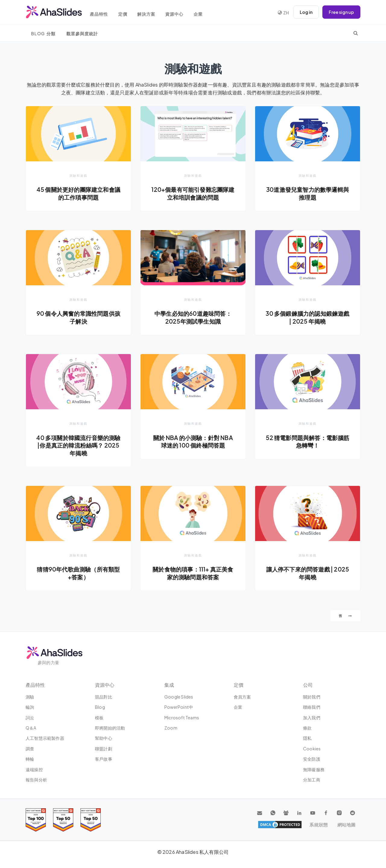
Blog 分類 (43, 34)
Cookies (312, 749)
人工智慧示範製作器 (45, 738)
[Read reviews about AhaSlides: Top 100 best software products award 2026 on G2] (36, 820)
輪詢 (30, 707)
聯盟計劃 (104, 749)
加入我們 (312, 718)
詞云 (30, 718)
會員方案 (242, 697)
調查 (30, 749)
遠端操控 (34, 769)
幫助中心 (104, 738)
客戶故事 (104, 759)
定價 (125, 13)
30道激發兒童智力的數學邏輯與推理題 (308, 193)
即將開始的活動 (110, 728)
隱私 (307, 738)
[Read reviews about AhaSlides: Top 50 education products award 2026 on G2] (63, 820)
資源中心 (179, 13)
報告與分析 (36, 780)
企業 (203, 13)
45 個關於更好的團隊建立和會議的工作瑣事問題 (78, 193)
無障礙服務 (314, 769)
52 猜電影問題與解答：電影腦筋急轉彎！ (308, 442)
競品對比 (104, 697)
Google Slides (179, 697)
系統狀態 (319, 825)
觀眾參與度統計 (82, 34)
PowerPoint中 (179, 707)
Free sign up (341, 12)
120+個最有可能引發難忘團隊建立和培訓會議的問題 (193, 193)
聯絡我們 (312, 707)
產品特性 (101, 13)
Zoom (171, 728)
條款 (307, 728)
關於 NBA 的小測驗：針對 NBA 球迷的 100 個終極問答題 (193, 442)
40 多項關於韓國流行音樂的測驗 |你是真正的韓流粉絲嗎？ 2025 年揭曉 (78, 445)
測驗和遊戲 (78, 175)
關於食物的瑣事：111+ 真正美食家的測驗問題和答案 (193, 573)
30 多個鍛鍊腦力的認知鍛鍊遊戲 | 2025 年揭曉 (308, 318)
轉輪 (30, 759)
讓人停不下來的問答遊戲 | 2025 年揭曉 (308, 573)
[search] (356, 33)
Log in (306, 12)
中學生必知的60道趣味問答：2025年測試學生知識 (193, 318)
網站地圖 (346, 825)
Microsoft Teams (182, 718)
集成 (169, 685)
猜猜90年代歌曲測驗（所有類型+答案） (79, 573)
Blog (100, 707)
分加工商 (312, 780)
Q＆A (31, 728)
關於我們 (312, 697)
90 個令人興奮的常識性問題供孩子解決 (78, 318)
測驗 (30, 697)
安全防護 (312, 759)
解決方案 (150, 13)
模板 (99, 718)
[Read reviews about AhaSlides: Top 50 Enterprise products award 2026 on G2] (91, 820)
